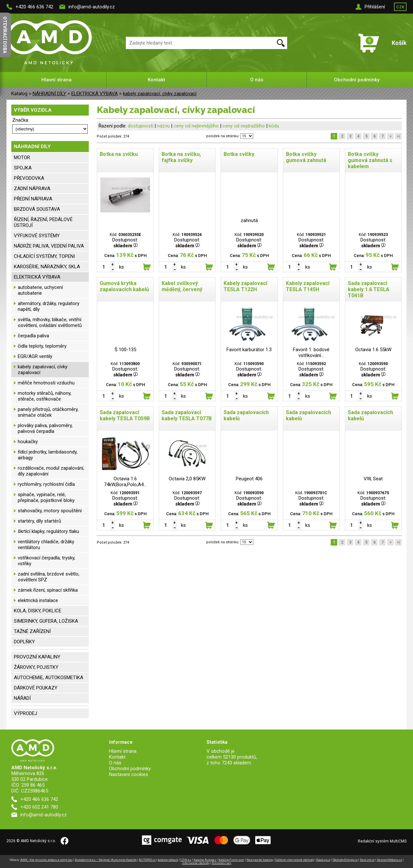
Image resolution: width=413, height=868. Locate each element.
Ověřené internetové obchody (295, 860)
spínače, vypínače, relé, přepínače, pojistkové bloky (46, 497)
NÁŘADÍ (22, 698)
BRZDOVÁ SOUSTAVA (37, 209)
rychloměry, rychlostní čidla (46, 484)
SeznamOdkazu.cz (389, 860)
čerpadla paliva (33, 336)
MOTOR (22, 158)
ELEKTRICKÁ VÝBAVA (95, 94)
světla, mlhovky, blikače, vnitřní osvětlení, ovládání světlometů (50, 322)
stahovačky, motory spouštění (50, 511)
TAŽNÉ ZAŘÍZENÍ (32, 631)
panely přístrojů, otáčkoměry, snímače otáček (48, 412)
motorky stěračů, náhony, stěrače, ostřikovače (45, 396)
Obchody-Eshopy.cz (345, 860)
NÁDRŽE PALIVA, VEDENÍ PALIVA (49, 246)
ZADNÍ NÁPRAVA (32, 189)
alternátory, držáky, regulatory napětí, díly (49, 306)
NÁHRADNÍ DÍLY (49, 94)
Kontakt (156, 80)
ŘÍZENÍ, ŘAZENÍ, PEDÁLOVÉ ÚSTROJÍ (43, 222)
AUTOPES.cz (147, 860)
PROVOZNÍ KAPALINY (37, 657)
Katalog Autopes (205, 860)
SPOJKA (23, 168)
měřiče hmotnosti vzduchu (46, 383)
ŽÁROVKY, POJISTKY (36, 667)
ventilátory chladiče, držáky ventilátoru (46, 545)
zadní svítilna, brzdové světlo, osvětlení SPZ (49, 577)
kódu (274, 126)
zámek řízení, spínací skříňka (48, 590)
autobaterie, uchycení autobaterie (40, 290)
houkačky (28, 442)
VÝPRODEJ (25, 713)
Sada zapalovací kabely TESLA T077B (187, 415)
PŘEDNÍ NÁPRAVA (33, 199)
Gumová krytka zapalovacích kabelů (124, 286)
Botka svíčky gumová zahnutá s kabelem (370, 160)
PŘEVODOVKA (29, 178)
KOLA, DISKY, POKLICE (38, 611)
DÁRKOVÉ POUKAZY (36, 688)
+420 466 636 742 (34, 7)
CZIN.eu (186, 860)
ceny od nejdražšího (244, 126)
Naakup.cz (323, 860)
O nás (257, 80)
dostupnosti (141, 126)
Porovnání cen (222, 863)
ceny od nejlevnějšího (196, 126)
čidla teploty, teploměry (42, 346)
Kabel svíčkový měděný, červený (182, 286)
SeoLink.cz (367, 860)
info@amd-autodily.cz (92, 7)
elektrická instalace (38, 600)
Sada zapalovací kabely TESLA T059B (125, 415)
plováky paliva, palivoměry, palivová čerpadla (45, 428)
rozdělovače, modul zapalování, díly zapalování (51, 471)
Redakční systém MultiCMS (382, 841)
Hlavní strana (56, 80)
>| (398, 136)
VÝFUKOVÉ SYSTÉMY (37, 236)
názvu (163, 126)
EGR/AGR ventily (35, 356)
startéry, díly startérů (39, 521)
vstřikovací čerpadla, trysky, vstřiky (46, 561)
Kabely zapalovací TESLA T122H (245, 286)
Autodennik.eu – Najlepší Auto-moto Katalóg (106, 860)
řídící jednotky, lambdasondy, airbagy (48, 455)
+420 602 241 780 (39, 807)
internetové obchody (196, 863)
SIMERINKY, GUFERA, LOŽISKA (46, 621)
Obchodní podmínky (357, 80)
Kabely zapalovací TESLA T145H (308, 286)
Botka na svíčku (119, 154)
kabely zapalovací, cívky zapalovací (160, 94)
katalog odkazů (168, 860)
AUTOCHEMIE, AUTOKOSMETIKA (49, 678)
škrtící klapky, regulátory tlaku (48, 531)
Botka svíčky (239, 154)
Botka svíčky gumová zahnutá (306, 157)
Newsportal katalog (260, 860)
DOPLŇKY (24, 642)
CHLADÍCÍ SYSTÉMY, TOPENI (44, 256)
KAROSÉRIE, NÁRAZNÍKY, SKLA (47, 267)
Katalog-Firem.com (231, 860)
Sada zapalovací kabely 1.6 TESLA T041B (369, 289)
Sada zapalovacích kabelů (246, 415)
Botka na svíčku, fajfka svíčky (181, 157)
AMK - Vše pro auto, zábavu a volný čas (46, 860)
